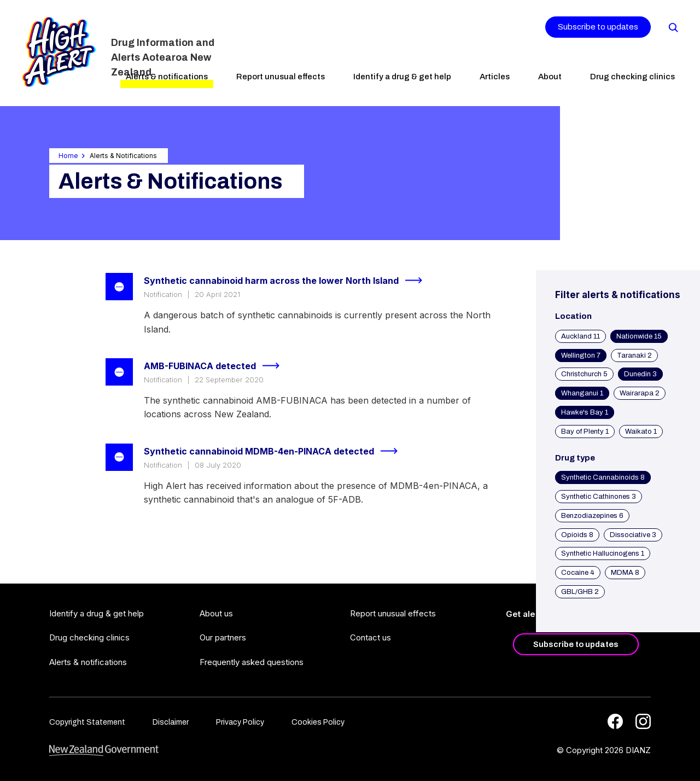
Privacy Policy (240, 722)
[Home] (59, 52)
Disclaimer (171, 722)
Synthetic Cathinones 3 (599, 497)
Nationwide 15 (639, 336)
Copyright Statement (87, 722)
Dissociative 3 (633, 535)
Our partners (223, 637)
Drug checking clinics (632, 77)
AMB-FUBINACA (216, 366)
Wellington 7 (581, 355)
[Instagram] (643, 721)
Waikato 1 (641, 432)
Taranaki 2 (634, 355)
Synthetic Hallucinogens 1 (603, 553)
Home (68, 156)
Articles (495, 77)
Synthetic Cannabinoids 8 (603, 477)
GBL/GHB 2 (580, 592)
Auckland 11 (581, 336)
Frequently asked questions (252, 662)
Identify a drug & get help (402, 77)
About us (216, 613)
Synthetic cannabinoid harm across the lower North (288, 281)
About (550, 77)
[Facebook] (615, 721)
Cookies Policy (318, 722)
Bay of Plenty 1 (585, 432)
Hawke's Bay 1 (585, 412)
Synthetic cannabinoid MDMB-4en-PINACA (275, 451)
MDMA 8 (625, 573)
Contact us (371, 637)
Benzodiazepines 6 (592, 516)
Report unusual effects (281, 77)
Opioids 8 (577, 535)
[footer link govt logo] (104, 751)
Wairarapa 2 (640, 393)
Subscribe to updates (598, 27)
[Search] (673, 27)
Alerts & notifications (167, 77)
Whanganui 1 (582, 393)
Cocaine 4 (578, 573)
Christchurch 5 (584, 374)
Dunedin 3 (640, 374)
